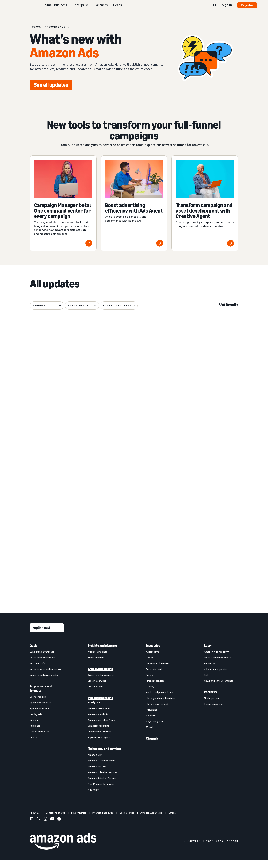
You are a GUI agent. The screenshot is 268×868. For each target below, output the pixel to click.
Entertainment (154, 677)
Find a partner (212, 706)
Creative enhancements (101, 683)
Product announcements (217, 666)
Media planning (96, 666)
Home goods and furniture (160, 706)
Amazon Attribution (99, 717)
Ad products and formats (41, 697)
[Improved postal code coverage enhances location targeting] (205, 421)
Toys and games (155, 729)
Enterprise (81, 5)
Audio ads (35, 734)
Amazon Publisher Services (103, 780)
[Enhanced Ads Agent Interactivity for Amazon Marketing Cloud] (134, 353)
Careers (172, 821)
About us (35, 821)
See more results (134, 603)
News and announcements (219, 689)
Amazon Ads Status (151, 821)
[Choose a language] (47, 636)
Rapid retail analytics (99, 746)
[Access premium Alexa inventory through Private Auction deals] (134, 489)
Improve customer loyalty (44, 683)
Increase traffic (38, 671)
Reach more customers (42, 666)
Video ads (35, 728)
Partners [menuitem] (210, 700)
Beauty (150, 666)
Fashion (150, 683)
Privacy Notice (79, 821)
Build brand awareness (42, 660)
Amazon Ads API (97, 775)
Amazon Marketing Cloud (102, 769)
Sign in (227, 5)
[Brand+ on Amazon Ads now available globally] (205, 489)
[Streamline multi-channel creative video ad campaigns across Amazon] (63, 558)
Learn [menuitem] (208, 654)
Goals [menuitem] (34, 654)
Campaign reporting (99, 734)
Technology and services (105, 757)
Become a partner (214, 712)
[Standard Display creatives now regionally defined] (63, 421)
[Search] (215, 5)
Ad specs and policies (216, 677)
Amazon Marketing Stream (102, 728)
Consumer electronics (158, 671)
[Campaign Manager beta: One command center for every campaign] (63, 203)
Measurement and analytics (100, 708)
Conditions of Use (55, 821)
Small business (56, 5)
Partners (101, 5)
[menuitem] (47, 726)
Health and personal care (159, 700)
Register (247, 5)
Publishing (152, 718)
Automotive (152, 660)
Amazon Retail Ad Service (102, 786)
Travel (149, 735)
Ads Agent (94, 798)
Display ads (36, 722)
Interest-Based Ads (103, 821)
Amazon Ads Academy (216, 660)
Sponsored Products (41, 711)
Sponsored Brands (40, 717)
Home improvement (157, 712)
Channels (152, 747)
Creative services (97, 689)
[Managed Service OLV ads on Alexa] (205, 353)
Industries (153, 654)
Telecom (151, 724)
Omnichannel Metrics (99, 740)
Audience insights (97, 660)
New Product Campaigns (101, 792)
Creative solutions (100, 677)
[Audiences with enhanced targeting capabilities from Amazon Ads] (63, 489)
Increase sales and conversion (46, 677)
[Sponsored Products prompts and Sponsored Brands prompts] (134, 421)
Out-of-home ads (39, 740)
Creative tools (95, 695)
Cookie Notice (127, 821)
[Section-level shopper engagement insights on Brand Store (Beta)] (134, 558)
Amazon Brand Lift (98, 722)
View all (34, 746)
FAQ (206, 683)
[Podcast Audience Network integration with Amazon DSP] (205, 558)
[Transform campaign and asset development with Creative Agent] (205, 203)
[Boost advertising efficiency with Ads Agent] (134, 203)
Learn (118, 5)
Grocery (150, 695)
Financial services (155, 689)
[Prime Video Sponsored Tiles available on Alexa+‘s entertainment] (63, 353)
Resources (210, 671)
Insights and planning (102, 654)
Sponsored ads (38, 705)
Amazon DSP (95, 763)
